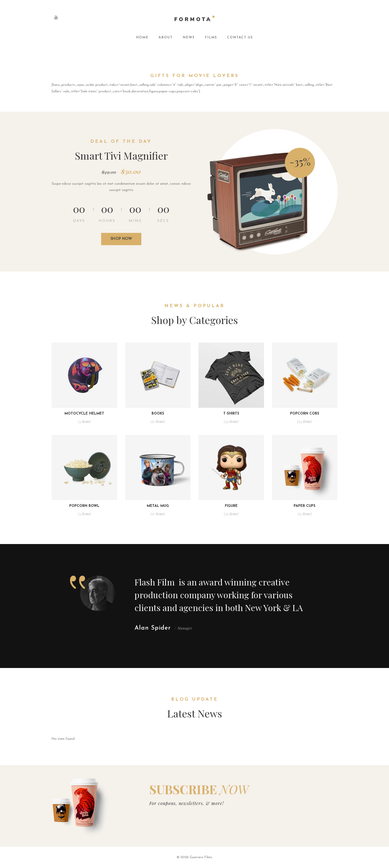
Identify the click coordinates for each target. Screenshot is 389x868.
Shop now (121, 239)
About (166, 38)
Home (142, 38)
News (189, 38)
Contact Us (240, 38)
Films (211, 38)
